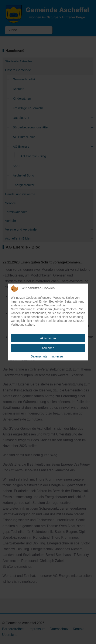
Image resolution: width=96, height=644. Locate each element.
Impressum (58, 356)
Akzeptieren (48, 338)
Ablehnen (48, 348)
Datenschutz (39, 356)
